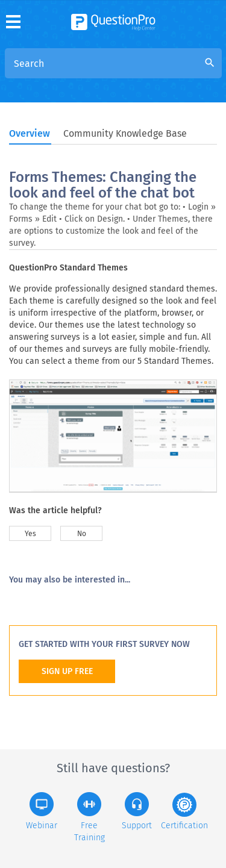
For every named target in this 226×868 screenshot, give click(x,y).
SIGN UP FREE (67, 671)
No (82, 534)
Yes (30, 534)
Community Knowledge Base (125, 133)
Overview (30, 133)
